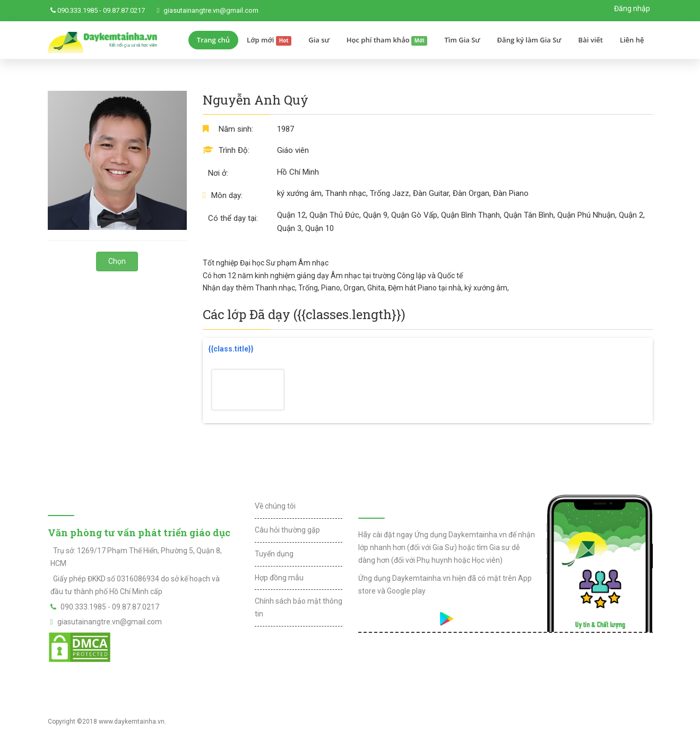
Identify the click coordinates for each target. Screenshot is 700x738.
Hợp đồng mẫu (279, 578)
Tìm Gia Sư (462, 40)
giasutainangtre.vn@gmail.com (211, 10)
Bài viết (591, 40)
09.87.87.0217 (124, 10)
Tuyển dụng (274, 554)
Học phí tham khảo (387, 40)
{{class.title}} (231, 349)
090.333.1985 (77, 10)
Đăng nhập (632, 8)
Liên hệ (632, 40)
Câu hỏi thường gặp (287, 530)
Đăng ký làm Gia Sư (529, 40)
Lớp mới (269, 40)
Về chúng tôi (275, 506)
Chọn (117, 261)
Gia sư (319, 40)
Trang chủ (213, 40)
